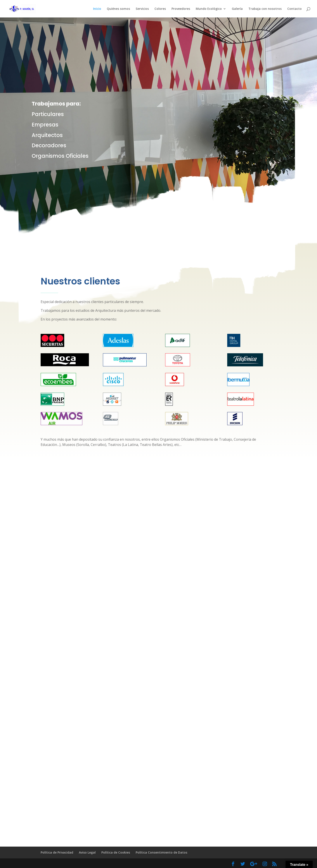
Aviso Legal (87, 852)
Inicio (97, 9)
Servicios (142, 9)
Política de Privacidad (57, 852)
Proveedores (181, 9)
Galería (237, 9)
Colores (160, 9)
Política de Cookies (116, 852)
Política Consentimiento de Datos (161, 852)
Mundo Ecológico (209, 9)
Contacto (294, 9)
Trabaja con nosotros (265, 9)
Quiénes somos (118, 9)
